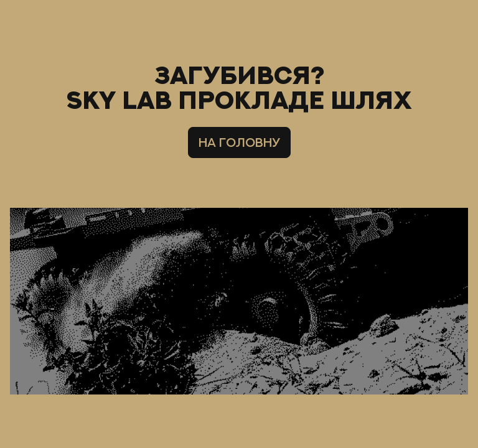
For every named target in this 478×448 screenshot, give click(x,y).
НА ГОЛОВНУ (239, 142)
